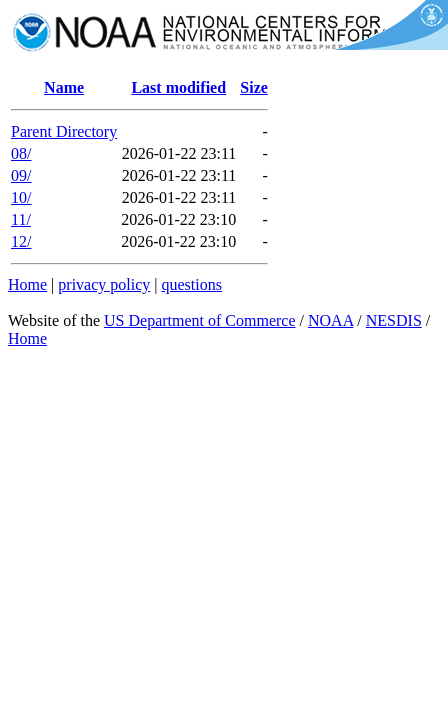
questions (191, 284)
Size (254, 87)
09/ (21, 175)
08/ (21, 153)
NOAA (330, 320)
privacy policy (104, 284)
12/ (21, 241)
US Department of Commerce (200, 320)
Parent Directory (64, 131)
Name (64, 87)
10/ (21, 197)
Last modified (178, 87)
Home (27, 284)
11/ (21, 219)
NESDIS (394, 320)
